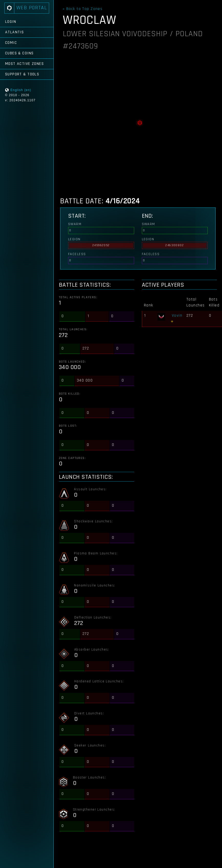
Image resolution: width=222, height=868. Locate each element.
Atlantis (15, 32)
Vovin (177, 316)
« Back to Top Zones (83, 9)
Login (11, 22)
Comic (11, 43)
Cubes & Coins (19, 53)
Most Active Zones (24, 64)
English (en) (21, 90)
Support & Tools (22, 74)
